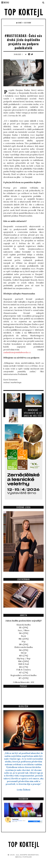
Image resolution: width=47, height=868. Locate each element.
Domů (19, 23)
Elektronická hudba (24, 647)
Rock (23, 636)
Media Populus (24, 857)
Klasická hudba (24, 625)
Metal (24, 653)
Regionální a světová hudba (23, 675)
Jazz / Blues (24, 630)
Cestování (28, 23)
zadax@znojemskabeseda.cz (17, 352)
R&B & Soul (24, 664)
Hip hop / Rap (24, 658)
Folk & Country (24, 670)
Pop (24, 641)
